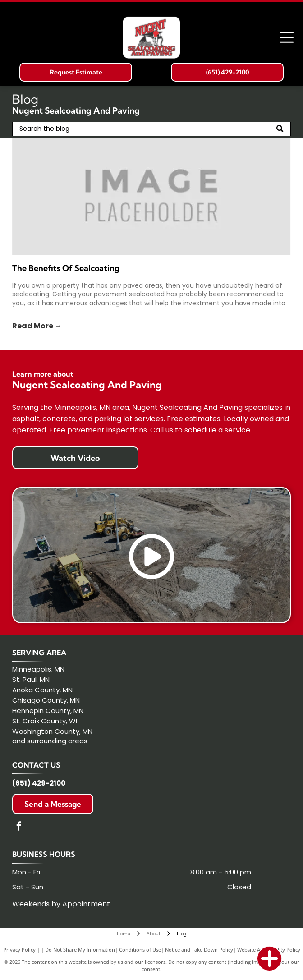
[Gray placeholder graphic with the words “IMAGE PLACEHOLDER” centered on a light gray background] (151, 197)
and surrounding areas (50, 741)
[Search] (151, 129)
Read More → (37, 326)
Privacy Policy (19, 950)
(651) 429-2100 (39, 783)
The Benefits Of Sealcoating (66, 268)
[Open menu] (287, 37)
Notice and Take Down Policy (199, 950)
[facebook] (19, 827)
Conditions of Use (140, 950)
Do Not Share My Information (80, 950)
